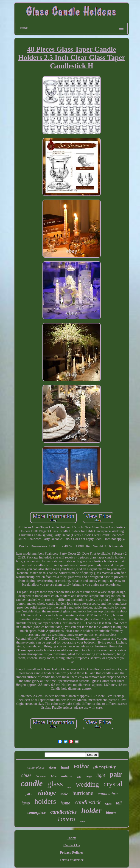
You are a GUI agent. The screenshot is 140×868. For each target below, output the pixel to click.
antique (67, 776)
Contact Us (71, 845)
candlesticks (63, 812)
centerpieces (36, 767)
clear (26, 775)
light (101, 775)
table (64, 794)
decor (53, 768)
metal (83, 821)
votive (81, 766)
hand (65, 767)
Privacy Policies (71, 852)
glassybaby (105, 766)
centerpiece (37, 813)
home (65, 803)
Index (72, 838)
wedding (87, 784)
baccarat (41, 776)
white (108, 804)
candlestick (87, 802)
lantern (66, 819)
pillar (29, 794)
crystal (113, 784)
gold (79, 777)
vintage (46, 793)
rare (69, 787)
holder (91, 811)
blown (111, 813)
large (89, 776)
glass (55, 784)
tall (119, 803)
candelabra (108, 794)
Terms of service (72, 860)
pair (116, 774)
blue (54, 776)
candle (32, 784)
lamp (26, 803)
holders (45, 801)
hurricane (83, 793)
